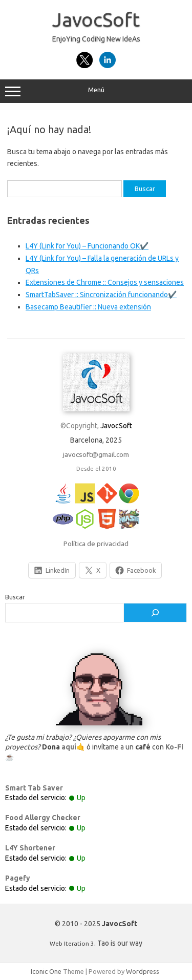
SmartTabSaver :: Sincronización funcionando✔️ (101, 295)
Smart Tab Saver (34, 788)
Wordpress (143, 971)
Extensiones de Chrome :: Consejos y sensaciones (105, 282)
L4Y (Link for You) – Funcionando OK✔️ (87, 246)
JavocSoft (96, 19)
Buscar (15, 597)
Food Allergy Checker (43, 818)
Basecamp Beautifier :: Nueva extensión (88, 307)
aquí (69, 747)
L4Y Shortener (30, 848)
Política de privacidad (96, 544)
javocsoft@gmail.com (96, 454)
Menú (96, 91)
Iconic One (46, 971)
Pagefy (18, 878)
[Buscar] (155, 613)
